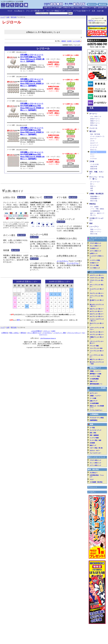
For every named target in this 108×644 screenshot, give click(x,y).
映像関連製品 (94, 420)
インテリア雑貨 (94, 438)
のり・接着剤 (94, 207)
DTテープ (93, 139)
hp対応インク (94, 253)
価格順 (64, 41)
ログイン (92, 21)
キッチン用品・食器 (95, 440)
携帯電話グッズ (95, 368)
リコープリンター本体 (96, 348)
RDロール (93, 150)
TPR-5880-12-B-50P (22, 125)
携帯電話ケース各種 (95, 374)
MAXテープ (94, 143)
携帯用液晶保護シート (96, 384)
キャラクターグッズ (95, 430)
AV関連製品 (94, 414)
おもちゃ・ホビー (95, 450)
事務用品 (92, 204)
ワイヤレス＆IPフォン (96, 410)
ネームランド (94, 145)
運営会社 (23, 333)
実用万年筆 (94, 169)
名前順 (69, 41)
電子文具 (92, 131)
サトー (92, 154)
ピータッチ (94, 147)
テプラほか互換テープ (82, 11)
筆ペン (92, 184)
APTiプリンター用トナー (97, 275)
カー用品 (92, 428)
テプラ (92, 156)
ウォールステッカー (95, 453)
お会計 (53, 331)
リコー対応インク (95, 268)
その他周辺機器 (94, 379)
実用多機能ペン (95, 199)
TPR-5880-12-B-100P (22, 150)
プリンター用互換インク (35, 11)
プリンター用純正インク (55, 11)
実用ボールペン (95, 123)
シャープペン (94, 227)
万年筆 (92, 162)
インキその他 (94, 164)
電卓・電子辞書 (95, 134)
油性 (92, 188)
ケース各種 (93, 398)
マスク (10, 11)
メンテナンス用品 (95, 260)
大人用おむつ (19, 11)
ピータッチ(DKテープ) (97, 136)
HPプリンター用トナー (96, 311)
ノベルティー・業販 (60, 333)
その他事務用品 (95, 211)
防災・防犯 (93, 433)
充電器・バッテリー (95, 371)
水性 (92, 191)
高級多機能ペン (95, 196)
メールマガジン (63, 261)
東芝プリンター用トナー (97, 360)
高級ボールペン (95, 121)
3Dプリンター (94, 393)
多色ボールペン (95, 119)
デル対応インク (94, 248)
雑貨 (92, 424)
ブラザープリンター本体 (97, 278)
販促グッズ (93, 445)
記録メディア (94, 381)
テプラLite (93, 159)
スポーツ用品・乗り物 (96, 448)
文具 (93, 11)
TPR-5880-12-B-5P (21, 52)
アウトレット (92, 487)
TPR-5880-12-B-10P (22, 101)
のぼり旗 (100, 11)
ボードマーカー (95, 182)
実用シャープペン (96, 232)
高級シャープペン (96, 229)
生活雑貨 (92, 443)
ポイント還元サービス (34, 333)
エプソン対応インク (95, 251)
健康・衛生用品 (93, 469)
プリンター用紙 (94, 265)
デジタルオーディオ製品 (97, 418)
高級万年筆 (94, 167)
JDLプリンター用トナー (97, 317)
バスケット (46, 331)
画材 (91, 223)
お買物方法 (5, 333)
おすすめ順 (76, 41)
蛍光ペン (93, 186)
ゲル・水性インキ (96, 116)
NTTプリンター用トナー (97, 335)
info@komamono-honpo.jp (48, 338)
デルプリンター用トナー (97, 293)
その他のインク (94, 263)
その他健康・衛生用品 (96, 482)
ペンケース (93, 128)
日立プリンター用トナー (97, 309)
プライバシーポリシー (74, 333)
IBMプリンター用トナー (97, 314)
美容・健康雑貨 (94, 435)
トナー (69, 11)
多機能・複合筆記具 (96, 194)
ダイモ (92, 141)
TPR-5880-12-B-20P (22, 76)
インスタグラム (73, 263)
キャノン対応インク (95, 246)
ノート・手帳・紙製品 (97, 209)
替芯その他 (94, 125)
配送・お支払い (14, 333)
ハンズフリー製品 (95, 376)
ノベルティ (92, 492)
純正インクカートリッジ (96, 457)
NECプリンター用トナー (97, 332)
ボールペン (93, 114)
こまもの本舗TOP (36, 331)
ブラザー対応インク (95, 243)
